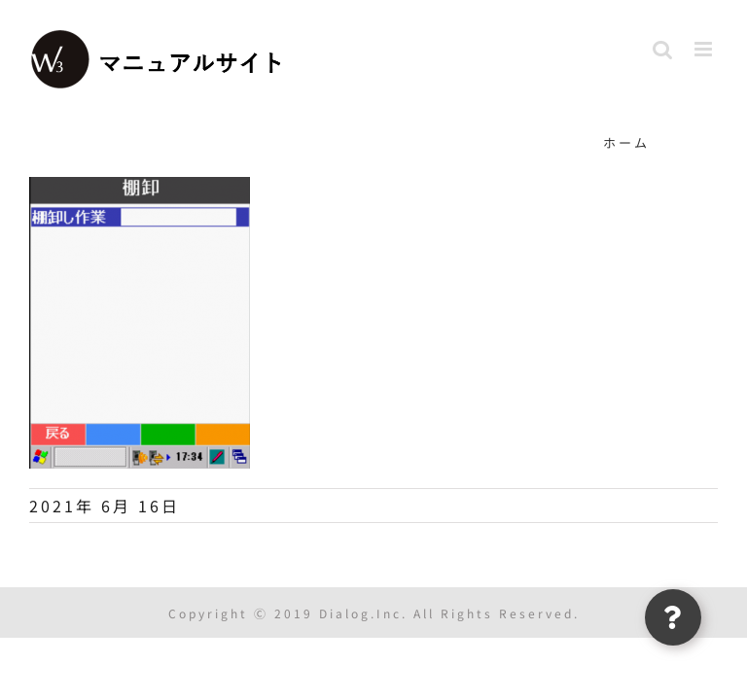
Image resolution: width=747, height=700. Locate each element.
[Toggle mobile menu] (706, 49)
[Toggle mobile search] (664, 49)
